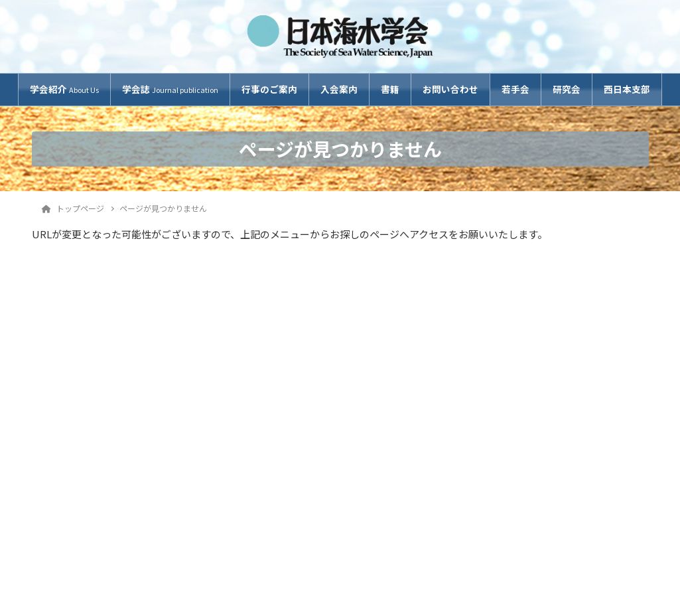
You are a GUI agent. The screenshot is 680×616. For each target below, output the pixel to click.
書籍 (390, 89)
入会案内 (339, 89)
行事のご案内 (269, 89)
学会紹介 (64, 89)
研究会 (567, 89)
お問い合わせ (450, 89)
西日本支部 (627, 89)
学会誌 (170, 89)
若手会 (515, 89)
